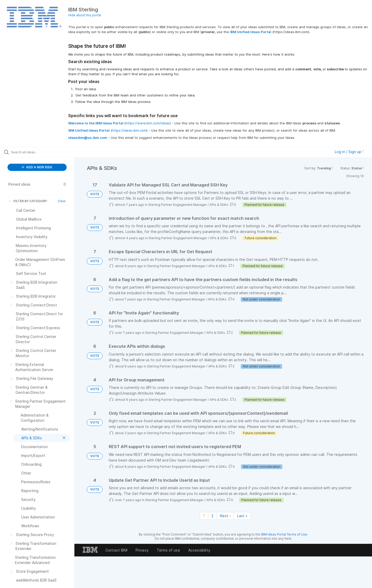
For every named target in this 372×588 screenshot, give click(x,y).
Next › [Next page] (225, 516)
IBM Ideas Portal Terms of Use (284, 534)
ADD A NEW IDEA (37, 167)
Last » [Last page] (242, 516)
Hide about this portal (85, 15)
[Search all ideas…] (44, 152)
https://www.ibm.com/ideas (148, 123)
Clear (62, 201)
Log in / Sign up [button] (349, 152)
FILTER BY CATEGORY (28, 201)
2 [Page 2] (212, 516)
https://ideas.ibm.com (129, 130)
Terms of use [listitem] (168, 550)
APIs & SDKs (219, 205)
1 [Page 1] (204, 516)
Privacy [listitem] (142, 550)
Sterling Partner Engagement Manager (178, 205)
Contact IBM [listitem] (116, 550)
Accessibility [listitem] (199, 550)
